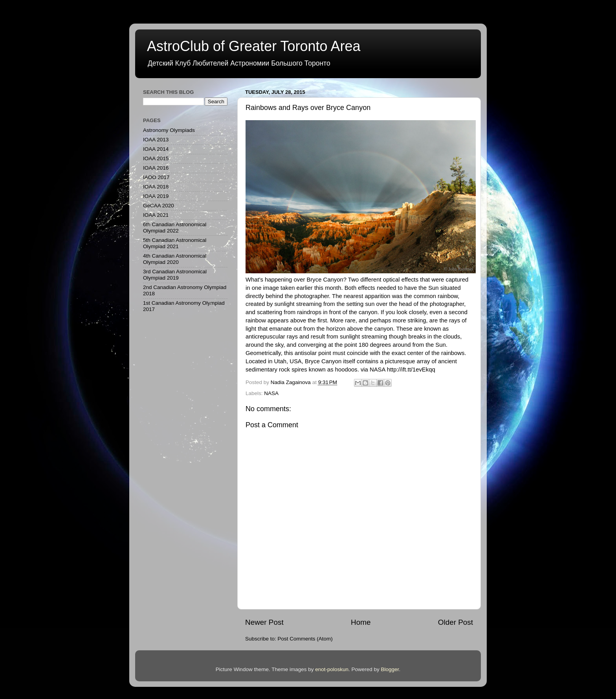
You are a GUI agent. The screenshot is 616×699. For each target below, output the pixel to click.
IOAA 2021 (156, 215)
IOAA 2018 (156, 187)
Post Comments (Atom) (305, 639)
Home (361, 622)
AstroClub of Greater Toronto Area (254, 46)
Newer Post (264, 622)
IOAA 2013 (156, 140)
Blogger (390, 669)
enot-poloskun (332, 669)
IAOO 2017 (156, 177)
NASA (271, 393)
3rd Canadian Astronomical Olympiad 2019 (175, 275)
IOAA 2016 (156, 168)
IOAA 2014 (156, 149)
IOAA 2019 (156, 196)
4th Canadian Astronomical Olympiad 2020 (175, 259)
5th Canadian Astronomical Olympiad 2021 (175, 243)
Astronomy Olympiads (169, 130)
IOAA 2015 (156, 158)
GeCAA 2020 (159, 206)
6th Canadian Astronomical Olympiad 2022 (175, 228)
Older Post (456, 622)
